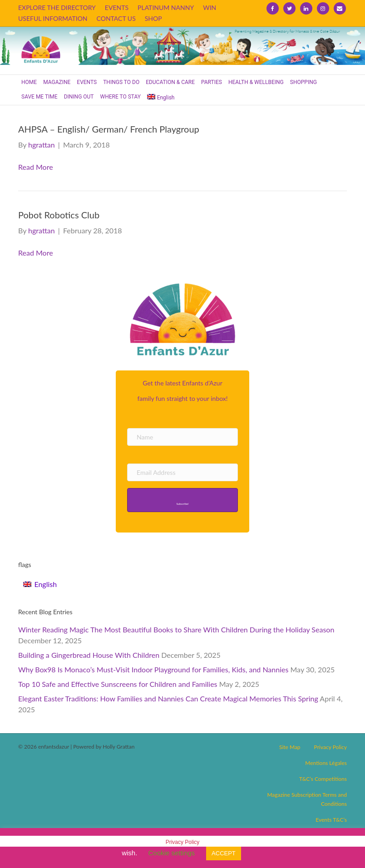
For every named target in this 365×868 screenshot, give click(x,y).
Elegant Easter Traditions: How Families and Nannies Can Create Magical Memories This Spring (168, 698)
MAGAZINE (57, 82)
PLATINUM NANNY (166, 7)
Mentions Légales (326, 763)
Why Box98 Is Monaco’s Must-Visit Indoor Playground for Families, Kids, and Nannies (153, 669)
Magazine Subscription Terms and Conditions (307, 799)
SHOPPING (303, 82)
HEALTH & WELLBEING (256, 82)
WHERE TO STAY (121, 97)
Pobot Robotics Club (59, 215)
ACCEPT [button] (224, 853)
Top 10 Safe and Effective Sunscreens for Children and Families (118, 684)
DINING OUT (79, 97)
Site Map (290, 747)
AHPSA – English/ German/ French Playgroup (109, 129)
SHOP (153, 18)
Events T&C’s (331, 820)
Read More (36, 167)
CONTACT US (116, 18)
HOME (29, 82)
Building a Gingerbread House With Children (89, 655)
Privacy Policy (330, 747)
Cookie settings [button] (172, 853)
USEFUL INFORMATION (53, 18)
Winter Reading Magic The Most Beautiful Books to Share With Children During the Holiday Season (176, 629)
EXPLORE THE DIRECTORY (57, 7)
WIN (210, 7)
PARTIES (212, 82)
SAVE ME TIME (39, 97)
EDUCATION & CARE (170, 82)
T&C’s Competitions (323, 779)
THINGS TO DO (121, 82)
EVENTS (117, 7)
